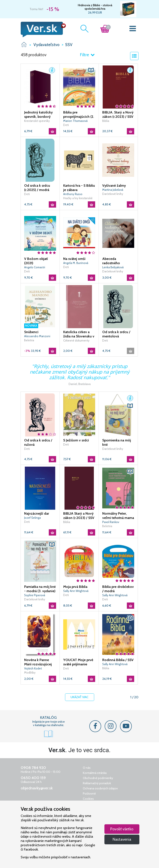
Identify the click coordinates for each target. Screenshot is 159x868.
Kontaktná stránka (95, 773)
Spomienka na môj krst (117, 442)
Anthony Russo (73, 194)
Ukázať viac (79, 697)
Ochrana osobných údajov (100, 788)
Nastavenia (122, 839)
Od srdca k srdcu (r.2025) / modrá (37, 188)
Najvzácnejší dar (37, 513)
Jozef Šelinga (32, 518)
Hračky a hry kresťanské (78, 198)
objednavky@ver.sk (37, 788)
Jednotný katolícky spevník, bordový (38, 114)
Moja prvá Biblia (75, 587)
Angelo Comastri (35, 267)
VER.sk (24, 44)
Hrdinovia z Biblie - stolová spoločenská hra (95, 7)
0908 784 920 (33, 768)
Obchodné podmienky (98, 778)
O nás (87, 768)
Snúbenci (31, 332)
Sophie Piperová (35, 595)
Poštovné (89, 793)
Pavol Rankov (111, 522)
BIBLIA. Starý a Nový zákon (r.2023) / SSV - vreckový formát (118, 115)
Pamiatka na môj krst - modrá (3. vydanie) (40, 589)
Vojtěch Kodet (33, 668)
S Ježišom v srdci (76, 440)
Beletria (29, 340)
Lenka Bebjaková (113, 267)
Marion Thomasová (75, 121)
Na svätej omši (74, 259)
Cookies (88, 799)
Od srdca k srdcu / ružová (38, 442)
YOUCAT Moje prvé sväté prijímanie (78, 662)
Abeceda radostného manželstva (111, 261)
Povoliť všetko (122, 829)
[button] (52, 70)
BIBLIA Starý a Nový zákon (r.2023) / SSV (79, 516)
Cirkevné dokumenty (76, 340)
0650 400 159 (33, 778)
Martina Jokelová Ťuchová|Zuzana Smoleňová (113, 190)
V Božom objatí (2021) (36, 261)
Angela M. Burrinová (76, 263)
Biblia (106, 121)
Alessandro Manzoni (37, 336)
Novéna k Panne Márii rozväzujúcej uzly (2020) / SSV (38, 662)
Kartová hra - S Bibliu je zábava (79, 188)
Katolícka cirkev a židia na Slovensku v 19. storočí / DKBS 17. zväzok (79, 334)
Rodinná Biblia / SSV (118, 660)
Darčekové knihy (113, 194)
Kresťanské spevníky (37, 121)
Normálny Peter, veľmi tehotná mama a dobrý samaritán (118, 516)
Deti (66, 125)
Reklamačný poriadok (97, 783)
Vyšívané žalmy (114, 186)
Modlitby (30, 672)
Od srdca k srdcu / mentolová (116, 334)
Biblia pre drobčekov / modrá (118, 589)
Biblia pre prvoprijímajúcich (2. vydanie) (79, 115)
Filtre (87, 55)
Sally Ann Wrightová (76, 591)
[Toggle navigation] (133, 30)
